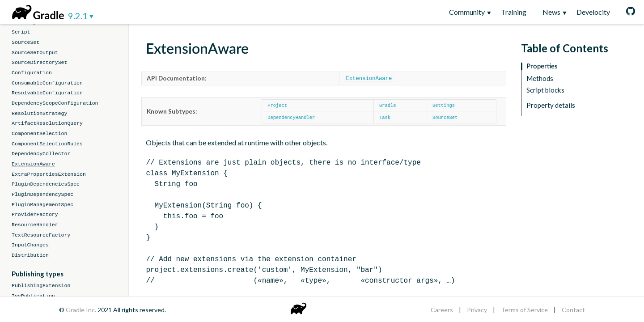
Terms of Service (524, 310)
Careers (442, 310)
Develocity (593, 12)
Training (514, 12)
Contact (573, 310)
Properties (542, 66)
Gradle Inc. (82, 310)
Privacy (477, 310)
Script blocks (545, 90)
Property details (551, 105)
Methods (540, 78)
